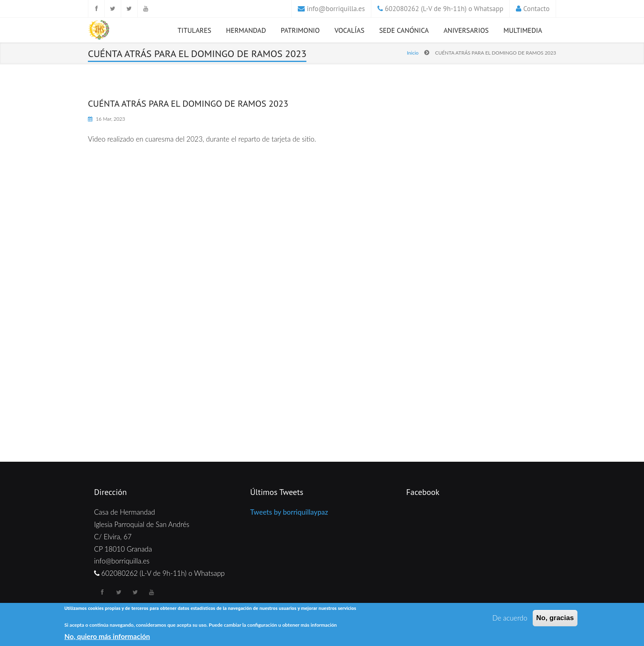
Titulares (194, 30)
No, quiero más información (107, 636)
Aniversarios (466, 30)
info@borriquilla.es (336, 9)
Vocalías (349, 30)
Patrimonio (300, 30)
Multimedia (523, 30)
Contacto (536, 9)
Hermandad (246, 30)
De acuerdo (510, 618)
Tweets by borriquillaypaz (289, 512)
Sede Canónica (404, 30)
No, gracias (555, 618)
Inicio (413, 53)
